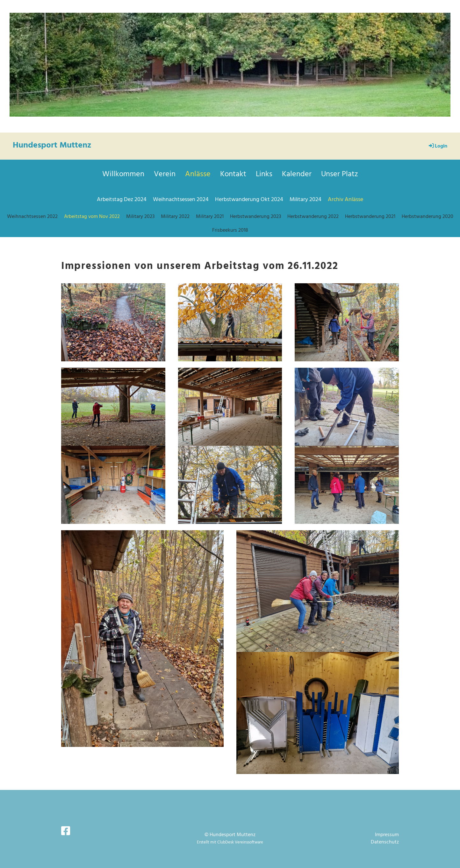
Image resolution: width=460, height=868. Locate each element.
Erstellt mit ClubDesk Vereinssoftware (230, 842)
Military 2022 (175, 217)
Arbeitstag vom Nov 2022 (92, 217)
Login (438, 146)
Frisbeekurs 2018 (230, 230)
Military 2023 (140, 217)
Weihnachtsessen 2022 (32, 217)
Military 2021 (210, 217)
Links (264, 174)
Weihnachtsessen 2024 (181, 200)
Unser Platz (340, 174)
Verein (165, 174)
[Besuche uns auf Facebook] (66, 832)
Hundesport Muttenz (52, 146)
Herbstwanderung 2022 (313, 217)
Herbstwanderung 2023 (255, 217)
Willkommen (123, 174)
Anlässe (198, 174)
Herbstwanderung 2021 (370, 217)
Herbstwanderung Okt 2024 (249, 200)
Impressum (387, 835)
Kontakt (233, 174)
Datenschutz (385, 842)
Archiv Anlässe (345, 200)
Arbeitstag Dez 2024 (122, 200)
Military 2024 (305, 200)
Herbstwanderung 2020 (428, 217)
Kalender (297, 174)
